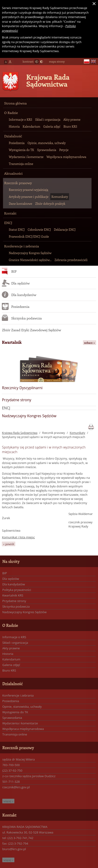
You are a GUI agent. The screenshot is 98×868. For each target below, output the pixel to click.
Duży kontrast (41, 62)
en (93, 62)
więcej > (8, 801)
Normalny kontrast (37, 62)
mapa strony (57, 61)
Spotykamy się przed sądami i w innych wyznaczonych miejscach (43, 437)
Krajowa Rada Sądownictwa (48, 80)
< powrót (9, 544)
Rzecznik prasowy (54, 433)
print (91, 426)
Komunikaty (77, 433)
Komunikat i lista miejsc (18, 537)
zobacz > (90, 343)
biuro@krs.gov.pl (14, 849)
